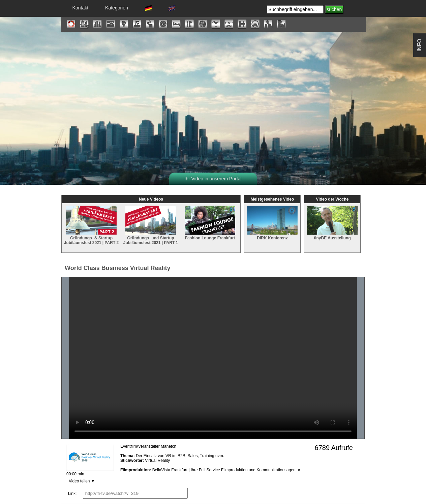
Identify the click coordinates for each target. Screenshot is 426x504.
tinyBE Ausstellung (332, 235)
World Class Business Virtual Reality (117, 268)
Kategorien (117, 8)
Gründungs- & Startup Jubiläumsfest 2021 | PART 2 (92, 237)
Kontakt (80, 8)
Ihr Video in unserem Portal (213, 179)
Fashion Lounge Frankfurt (210, 235)
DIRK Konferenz (272, 235)
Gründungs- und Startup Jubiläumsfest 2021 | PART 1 (151, 237)
